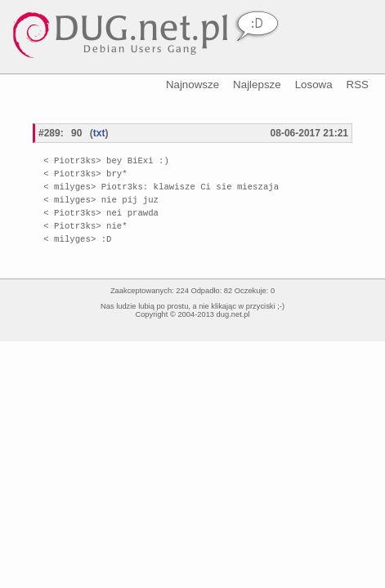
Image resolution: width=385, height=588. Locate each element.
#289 (49, 133)
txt (99, 133)
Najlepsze (257, 85)
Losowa (314, 85)
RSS (358, 85)
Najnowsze (192, 85)
